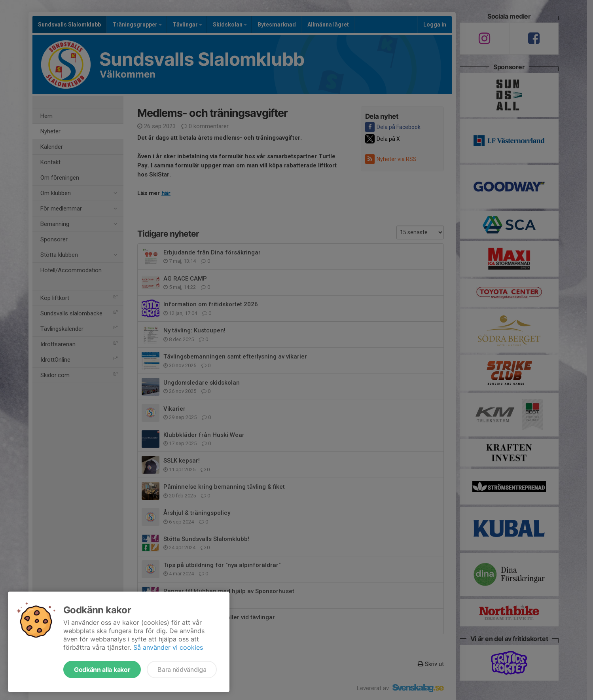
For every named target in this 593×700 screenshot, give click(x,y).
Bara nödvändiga (182, 670)
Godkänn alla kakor (102, 670)
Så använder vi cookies (168, 647)
